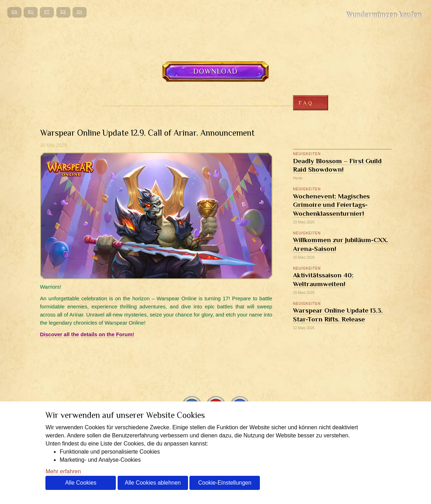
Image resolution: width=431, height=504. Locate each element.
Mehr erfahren (63, 471)
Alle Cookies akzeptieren (81, 485)
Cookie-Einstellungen (225, 483)
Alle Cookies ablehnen (153, 483)
